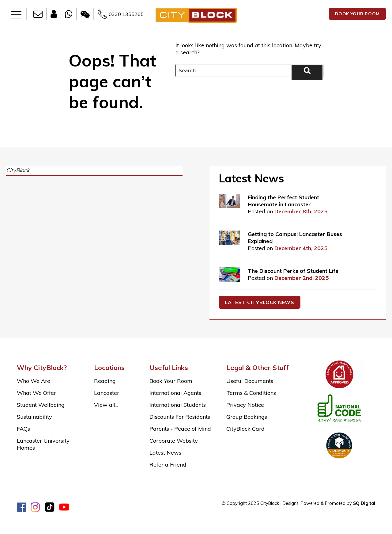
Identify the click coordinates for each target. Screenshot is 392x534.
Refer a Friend (168, 465)
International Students (178, 405)
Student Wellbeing (41, 405)
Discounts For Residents (180, 417)
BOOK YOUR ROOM (357, 14)
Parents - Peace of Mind (180, 429)
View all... (106, 405)
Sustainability (34, 417)
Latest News (165, 453)
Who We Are (34, 381)
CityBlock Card (245, 429)
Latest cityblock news (260, 302)
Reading (105, 381)
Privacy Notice (245, 405)
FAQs (23, 429)
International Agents (175, 393)
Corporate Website (174, 441)
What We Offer (36, 393)
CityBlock (18, 170)
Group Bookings (247, 417)
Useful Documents (250, 381)
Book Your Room (171, 381)
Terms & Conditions (251, 393)
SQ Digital (364, 503)
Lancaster (107, 393)
